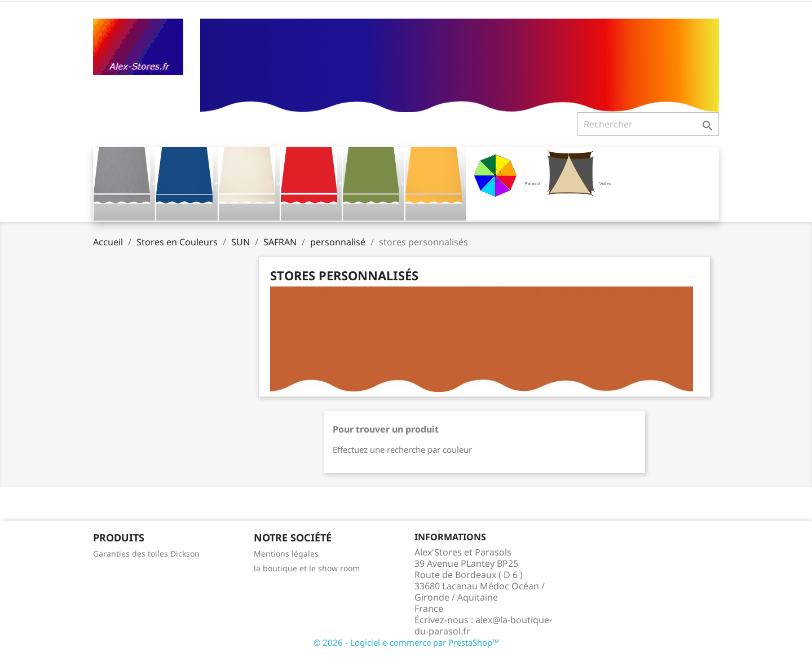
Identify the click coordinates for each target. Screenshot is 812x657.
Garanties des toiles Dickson (146, 554)
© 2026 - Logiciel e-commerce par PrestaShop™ (406, 642)
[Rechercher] (648, 124)
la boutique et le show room (307, 568)
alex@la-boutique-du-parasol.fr (483, 625)
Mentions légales (286, 554)
